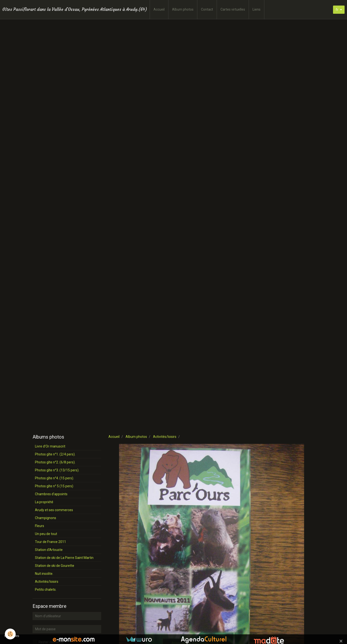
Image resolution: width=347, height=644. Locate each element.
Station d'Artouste (49, 550)
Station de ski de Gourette (55, 566)
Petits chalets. (46, 590)
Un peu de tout (46, 534)
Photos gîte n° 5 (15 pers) (54, 486)
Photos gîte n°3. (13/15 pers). (57, 470)
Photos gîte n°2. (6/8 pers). (55, 462)
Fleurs (40, 526)
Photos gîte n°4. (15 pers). (54, 478)
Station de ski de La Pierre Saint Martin (64, 558)
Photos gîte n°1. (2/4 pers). (55, 454)
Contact (207, 9)
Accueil (159, 9)
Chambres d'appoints (51, 494)
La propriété (44, 502)
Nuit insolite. (44, 574)
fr (337, 10)
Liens (257, 9)
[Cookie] (10, 634)
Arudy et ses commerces (54, 510)
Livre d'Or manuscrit (50, 446)
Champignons (46, 518)
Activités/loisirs (165, 437)
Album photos (183, 9)
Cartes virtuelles (233, 9)
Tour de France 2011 (50, 542)
